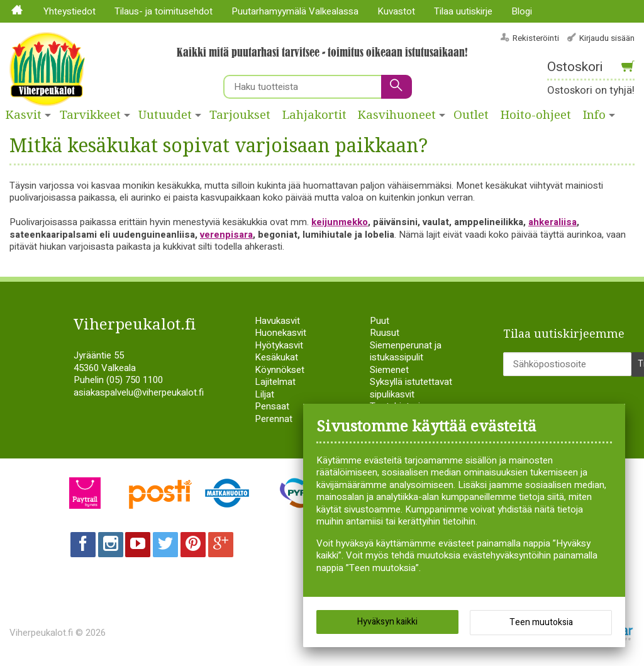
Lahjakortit (314, 115)
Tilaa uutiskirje (463, 11)
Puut (380, 321)
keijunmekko (340, 222)
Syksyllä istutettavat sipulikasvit (411, 388)
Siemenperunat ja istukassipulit (406, 352)
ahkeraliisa (552, 222)
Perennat (274, 419)
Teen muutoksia (541, 622)
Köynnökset (280, 370)
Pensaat (272, 406)
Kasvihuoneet (397, 115)
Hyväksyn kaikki (387, 622)
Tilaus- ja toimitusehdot (164, 11)
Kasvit (24, 115)
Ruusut (385, 333)
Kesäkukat (276, 357)
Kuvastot (396, 11)
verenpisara (226, 235)
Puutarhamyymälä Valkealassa (295, 11)
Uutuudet (165, 115)
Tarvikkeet (90, 115)
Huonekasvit (280, 333)
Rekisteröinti (536, 38)
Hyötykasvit (279, 345)
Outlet (471, 115)
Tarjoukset (240, 115)
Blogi (522, 11)
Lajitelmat (275, 382)
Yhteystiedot (69, 11)
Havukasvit (277, 321)
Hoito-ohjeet (536, 115)
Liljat (264, 394)
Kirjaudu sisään (607, 38)
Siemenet (389, 370)
